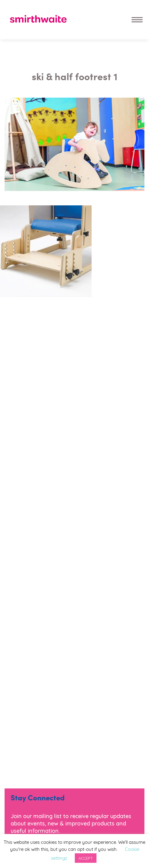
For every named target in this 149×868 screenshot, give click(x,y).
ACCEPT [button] (86, 858)
